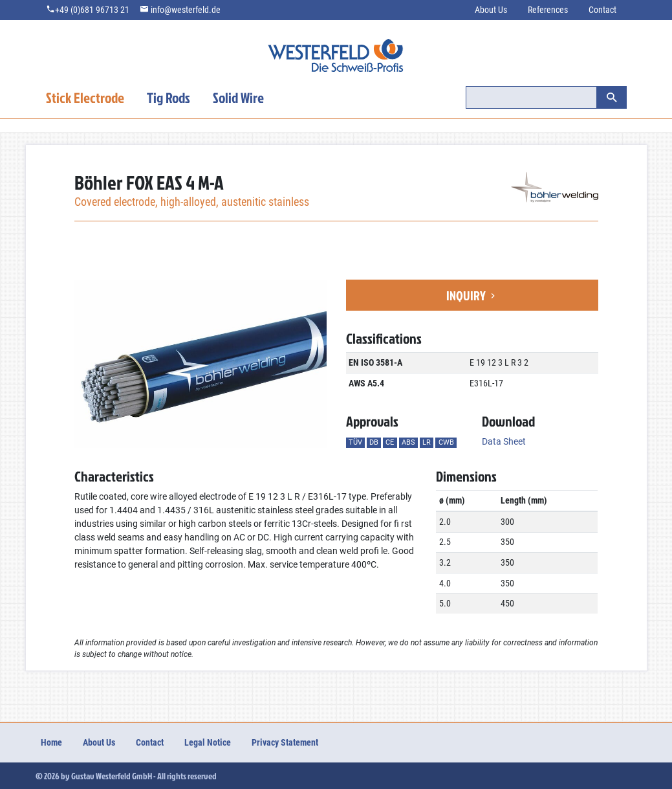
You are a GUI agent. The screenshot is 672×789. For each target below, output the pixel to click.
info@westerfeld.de (186, 10)
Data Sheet (504, 441)
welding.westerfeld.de (336, 65)
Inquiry (472, 295)
